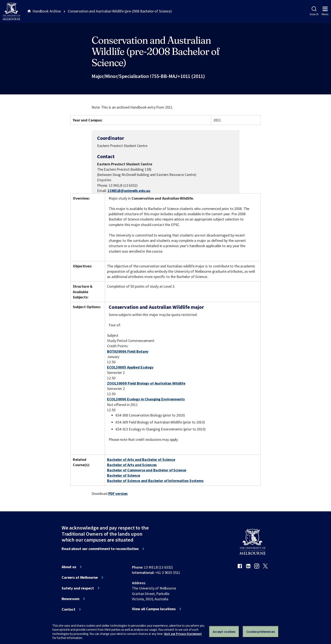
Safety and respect (78, 588)
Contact (69, 609)
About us (69, 567)
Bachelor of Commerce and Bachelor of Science (147, 470)
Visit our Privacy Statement (183, 634)
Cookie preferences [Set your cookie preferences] (261, 632)
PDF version (118, 494)
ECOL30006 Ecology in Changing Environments (146, 399)
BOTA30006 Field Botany (128, 351)
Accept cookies (224, 632)
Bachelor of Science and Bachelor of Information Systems (155, 481)
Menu (325, 11)
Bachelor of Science (123, 475)
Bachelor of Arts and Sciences (132, 465)
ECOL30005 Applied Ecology (130, 367)
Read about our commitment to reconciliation (100, 549)
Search (314, 11)
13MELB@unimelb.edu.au (129, 191)
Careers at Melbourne (80, 577)
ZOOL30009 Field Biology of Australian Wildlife (146, 383)
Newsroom (71, 599)
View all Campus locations (154, 609)
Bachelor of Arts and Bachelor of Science (141, 460)
